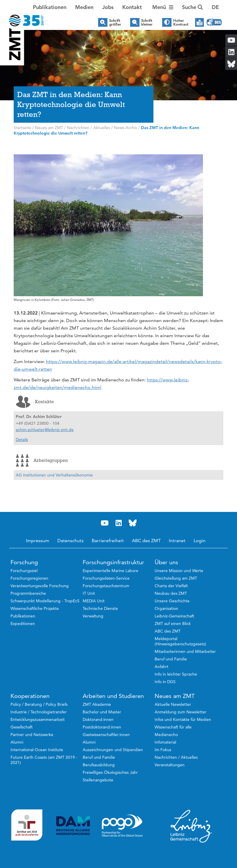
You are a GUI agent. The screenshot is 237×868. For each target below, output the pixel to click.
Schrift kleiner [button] (147, 22)
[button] (215, 7)
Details (22, 440)
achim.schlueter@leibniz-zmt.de (45, 430)
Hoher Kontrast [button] (181, 22)
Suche (192, 7)
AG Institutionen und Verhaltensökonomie (54, 475)
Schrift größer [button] (115, 22)
